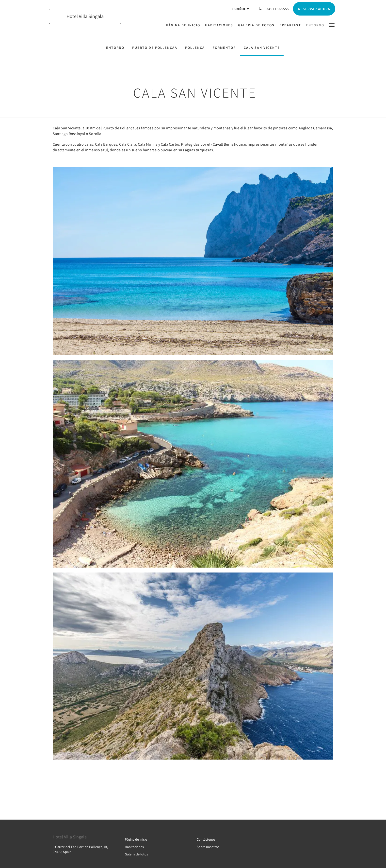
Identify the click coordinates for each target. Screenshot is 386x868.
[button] (332, 25)
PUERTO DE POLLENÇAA (155, 48)
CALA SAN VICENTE (262, 48)
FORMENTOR (224, 48)
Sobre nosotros (208, 847)
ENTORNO (115, 48)
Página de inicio (136, 839)
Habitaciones (134, 847)
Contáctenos (206, 839)
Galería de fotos (136, 854)
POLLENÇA (195, 48)
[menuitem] (184, 25)
